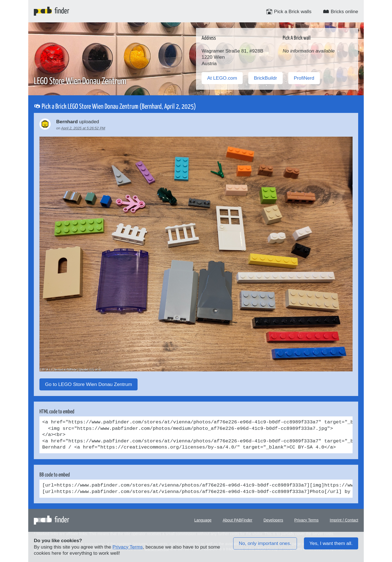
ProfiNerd (304, 78)
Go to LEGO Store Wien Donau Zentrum (88, 384)
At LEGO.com (222, 78)
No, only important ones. (265, 543)
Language (203, 520)
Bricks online (340, 11)
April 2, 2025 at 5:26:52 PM (83, 128)
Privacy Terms (307, 520)
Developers (273, 520)
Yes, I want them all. (331, 543)
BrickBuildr (265, 78)
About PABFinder (237, 520)
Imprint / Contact (344, 520)
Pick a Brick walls (289, 11)
